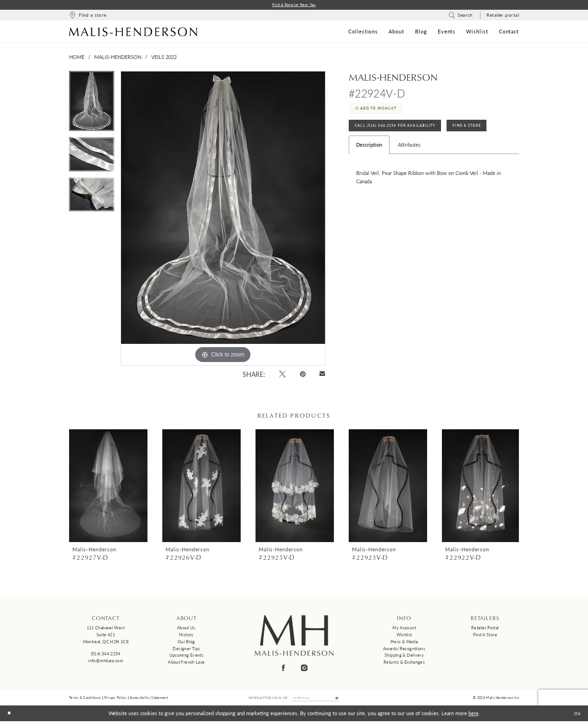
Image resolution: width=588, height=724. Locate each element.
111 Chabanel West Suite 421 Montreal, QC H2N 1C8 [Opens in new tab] (106, 636)
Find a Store (485, 636)
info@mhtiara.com (105, 662)
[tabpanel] (92, 105)
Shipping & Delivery (404, 656)
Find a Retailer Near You (294, 5)
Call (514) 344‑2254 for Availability (402, 134)
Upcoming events (187, 656)
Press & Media (404, 643)
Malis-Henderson (118, 58)
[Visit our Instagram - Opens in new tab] (305, 669)
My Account (404, 629)
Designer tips (186, 650)
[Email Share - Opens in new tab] (323, 375)
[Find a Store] (88, 16)
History (186, 636)
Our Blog (186, 643)
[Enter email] (316, 700)
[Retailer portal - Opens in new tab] (503, 16)
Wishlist (404, 636)
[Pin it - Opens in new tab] (303, 375)
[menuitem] (88, 16)
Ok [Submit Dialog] (576, 716)
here (473, 716)
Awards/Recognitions (404, 650)
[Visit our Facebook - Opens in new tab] (284, 669)
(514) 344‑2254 (106, 655)
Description (369, 154)
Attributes (409, 154)
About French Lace (186, 663)
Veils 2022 (164, 58)
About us (186, 629)
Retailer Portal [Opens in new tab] (485, 629)
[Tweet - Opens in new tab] (283, 375)
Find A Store (486, 134)
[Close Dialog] (10, 716)
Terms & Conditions (85, 699)
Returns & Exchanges (404, 663)
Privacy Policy (115, 699)
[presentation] (108, 487)
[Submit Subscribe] (342, 700)
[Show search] (461, 16)
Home (77, 58)
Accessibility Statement (149, 699)
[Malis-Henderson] (133, 32)
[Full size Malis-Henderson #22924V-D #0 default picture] (223, 220)
